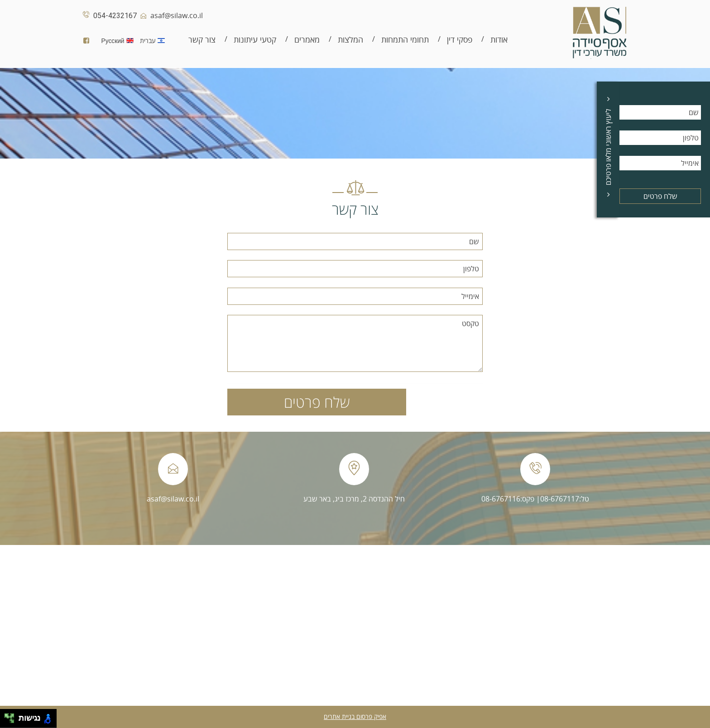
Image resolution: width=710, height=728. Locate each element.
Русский (119, 41)
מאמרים (307, 40)
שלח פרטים (660, 196)
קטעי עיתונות (255, 40)
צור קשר (202, 40)
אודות (499, 40)
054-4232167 (108, 16)
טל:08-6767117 (565, 499)
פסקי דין (460, 40)
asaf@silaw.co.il (170, 15)
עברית (155, 41)
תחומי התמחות (405, 40)
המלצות (350, 40)
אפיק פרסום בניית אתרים (355, 716)
